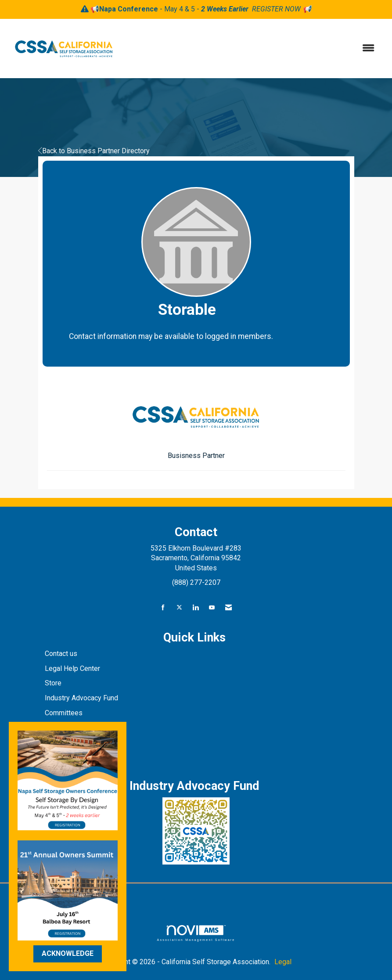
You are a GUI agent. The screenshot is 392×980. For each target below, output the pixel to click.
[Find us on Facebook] (163, 608)
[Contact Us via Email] (228, 608)
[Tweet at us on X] (179, 608)
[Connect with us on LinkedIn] (196, 608)
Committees (64, 713)
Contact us (62, 654)
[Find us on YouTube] (212, 608)
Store (54, 683)
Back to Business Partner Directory (94, 151)
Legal (283, 962)
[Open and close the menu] (252, 49)
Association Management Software (196, 933)
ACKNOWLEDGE (68, 953)
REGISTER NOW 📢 (282, 9)
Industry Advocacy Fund (81, 698)
